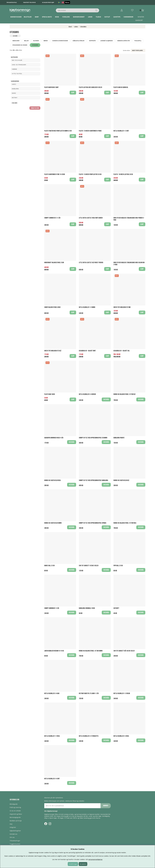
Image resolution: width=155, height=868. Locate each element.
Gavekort (139, 20)
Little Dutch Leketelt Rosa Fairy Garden (91, 218)
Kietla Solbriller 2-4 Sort (52, 779)
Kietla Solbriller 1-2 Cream (122, 693)
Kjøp (107, 356)
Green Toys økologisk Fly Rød (122, 307)
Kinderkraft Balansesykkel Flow (54, 263)
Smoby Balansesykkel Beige (52, 307)
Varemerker (128, 17)
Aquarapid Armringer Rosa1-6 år (54, 438)
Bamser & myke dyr (124, 41)
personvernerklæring (95, 859)
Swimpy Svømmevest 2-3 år (52, 218)
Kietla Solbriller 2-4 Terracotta (89, 736)
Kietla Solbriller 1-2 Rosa (52, 736)
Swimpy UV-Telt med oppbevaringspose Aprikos (93, 523)
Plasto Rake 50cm (50, 394)
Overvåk (106, 399)
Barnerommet (79, 17)
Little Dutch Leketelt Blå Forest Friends (91, 263)
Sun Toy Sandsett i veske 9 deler (89, 566)
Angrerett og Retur (16, 814)
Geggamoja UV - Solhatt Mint (87, 351)
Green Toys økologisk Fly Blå (53, 351)
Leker (90, 17)
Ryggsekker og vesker (20, 45)
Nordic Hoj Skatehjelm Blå (121, 480)
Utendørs (83, 26)
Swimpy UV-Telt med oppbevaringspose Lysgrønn (93, 438)
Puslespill (138, 41)
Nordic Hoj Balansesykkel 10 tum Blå (124, 394)
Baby (37, 17)
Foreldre (66, 17)
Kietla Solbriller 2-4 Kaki (52, 693)
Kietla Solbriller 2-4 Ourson (87, 394)
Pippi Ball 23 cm (118, 566)
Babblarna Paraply (119, 438)
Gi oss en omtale (15, 811)
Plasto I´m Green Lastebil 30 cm (123, 174)
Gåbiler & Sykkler (78, 41)
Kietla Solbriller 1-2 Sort (121, 131)
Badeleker (16, 41)
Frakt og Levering (15, 807)
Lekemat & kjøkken (107, 41)
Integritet (13, 827)
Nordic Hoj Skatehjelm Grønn (53, 523)
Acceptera (83, 864)
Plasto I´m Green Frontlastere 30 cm (90, 174)
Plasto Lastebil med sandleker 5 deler (90, 87)
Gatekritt (116, 608)
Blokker (36, 41)
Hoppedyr (92, 41)
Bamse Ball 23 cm (49, 566)
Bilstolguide (14, 804)
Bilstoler (28, 17)
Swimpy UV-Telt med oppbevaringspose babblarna (93, 480)
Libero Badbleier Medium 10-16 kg (54, 651)
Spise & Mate (47, 17)
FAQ (11, 824)
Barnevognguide (15, 817)
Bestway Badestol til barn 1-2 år (89, 693)
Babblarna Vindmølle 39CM (87, 608)
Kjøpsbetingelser (15, 831)
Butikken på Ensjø (16, 821)
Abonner (106, 806)
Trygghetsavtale (12, 2)
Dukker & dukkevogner (60, 41)
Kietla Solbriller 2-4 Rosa (121, 736)
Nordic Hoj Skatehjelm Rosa (52, 480)
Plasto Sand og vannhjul (121, 87)
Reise (57, 17)
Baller (26, 41)
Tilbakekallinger (15, 841)
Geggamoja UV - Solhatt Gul (122, 351)
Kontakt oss (13, 834)
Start (70, 26)
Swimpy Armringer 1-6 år (52, 608)
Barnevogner (16, 17)
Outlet (107, 17)
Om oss (12, 837)
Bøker (46, 41)
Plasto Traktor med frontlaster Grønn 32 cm (58, 131)
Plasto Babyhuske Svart (51, 87)
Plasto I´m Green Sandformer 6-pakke (90, 131)
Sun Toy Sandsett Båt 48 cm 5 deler (124, 651)
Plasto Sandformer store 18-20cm (55, 174)
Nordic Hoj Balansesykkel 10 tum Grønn (91, 651)
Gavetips (117, 17)
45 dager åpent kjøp (48, 2)
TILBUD (98, 17)
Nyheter (141, 17)
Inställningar (73, 864)
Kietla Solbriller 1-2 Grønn (87, 307)
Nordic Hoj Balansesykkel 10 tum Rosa (125, 523)
